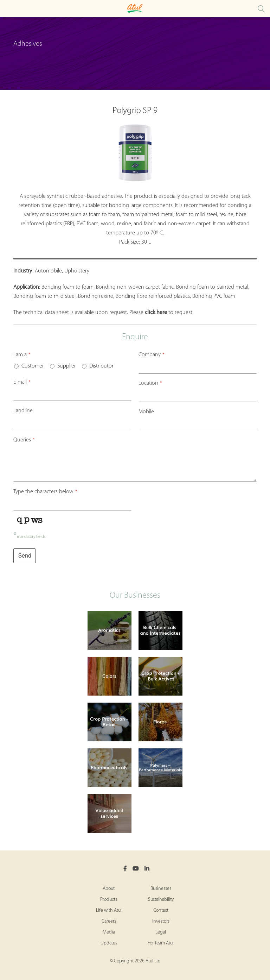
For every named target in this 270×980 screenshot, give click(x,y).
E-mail (22, 382)
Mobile (146, 412)
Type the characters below (45, 492)
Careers (109, 921)
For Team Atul (161, 943)
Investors (161, 921)
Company (152, 355)
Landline (23, 411)
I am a (22, 355)
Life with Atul (109, 910)
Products (109, 900)
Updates (109, 943)
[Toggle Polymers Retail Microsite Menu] (7, 9)
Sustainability (161, 900)
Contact (161, 910)
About (109, 889)
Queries (24, 440)
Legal (161, 932)
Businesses (161, 889)
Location (150, 383)
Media (109, 932)
